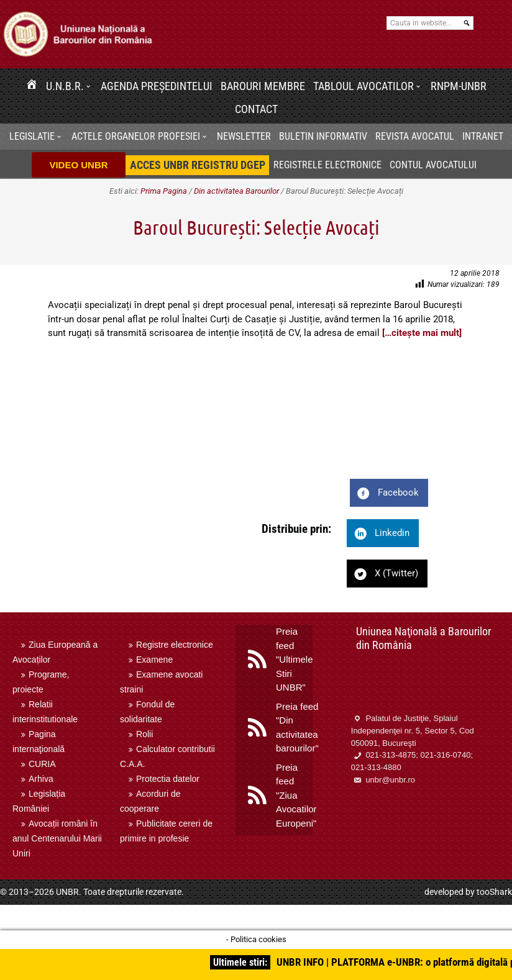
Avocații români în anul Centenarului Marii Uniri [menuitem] (57, 838)
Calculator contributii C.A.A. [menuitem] (167, 756)
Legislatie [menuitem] (32, 136)
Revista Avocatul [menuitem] (415, 136)
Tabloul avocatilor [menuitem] (363, 86)
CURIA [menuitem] (42, 764)
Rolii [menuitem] (144, 734)
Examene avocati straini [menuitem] (161, 682)
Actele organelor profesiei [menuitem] (136, 136)
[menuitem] (32, 86)
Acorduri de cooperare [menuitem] (150, 801)
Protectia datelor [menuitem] (168, 779)
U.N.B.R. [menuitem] (65, 86)
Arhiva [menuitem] (41, 779)
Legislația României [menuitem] (39, 801)
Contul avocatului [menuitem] (433, 165)
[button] (90, 86)
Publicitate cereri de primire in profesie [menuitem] (166, 831)
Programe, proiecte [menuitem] (41, 682)
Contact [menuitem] (256, 109)
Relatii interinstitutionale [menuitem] (45, 712)
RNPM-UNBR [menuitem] (459, 86)
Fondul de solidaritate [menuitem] (147, 712)
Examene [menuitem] (154, 660)
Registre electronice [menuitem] (175, 645)
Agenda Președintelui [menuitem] (157, 86)
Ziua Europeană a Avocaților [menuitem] (55, 652)
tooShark (494, 892)
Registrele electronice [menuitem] (327, 165)
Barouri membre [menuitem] (263, 86)
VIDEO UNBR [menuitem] (78, 165)
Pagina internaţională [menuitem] (39, 742)
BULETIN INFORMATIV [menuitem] (323, 136)
